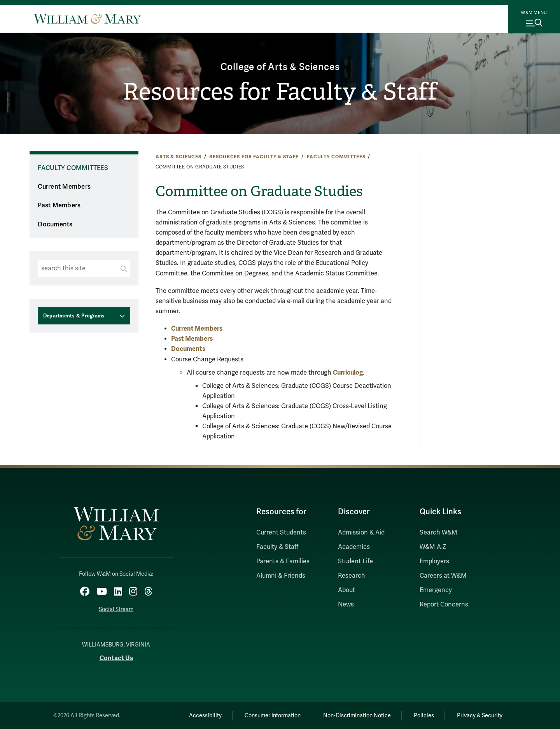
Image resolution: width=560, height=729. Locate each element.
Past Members (59, 205)
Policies (424, 716)
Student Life (355, 561)
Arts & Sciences (178, 157)
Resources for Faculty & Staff (280, 92)
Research (352, 576)
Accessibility (205, 716)
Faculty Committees (336, 157)
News (346, 605)
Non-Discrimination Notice (357, 716)
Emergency (436, 590)
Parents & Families (283, 561)
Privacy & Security (480, 716)
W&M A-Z (433, 547)
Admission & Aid (361, 533)
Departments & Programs (74, 316)
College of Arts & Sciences (280, 67)
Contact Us (116, 658)
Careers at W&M (443, 576)
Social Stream (116, 609)
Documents (55, 224)
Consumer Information (273, 716)
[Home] (87, 19)
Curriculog (348, 372)
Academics (354, 547)
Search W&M (438, 533)
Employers (434, 561)
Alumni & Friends (281, 576)
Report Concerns (444, 605)
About (346, 590)
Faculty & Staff (277, 547)
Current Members (64, 187)
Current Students (281, 533)
